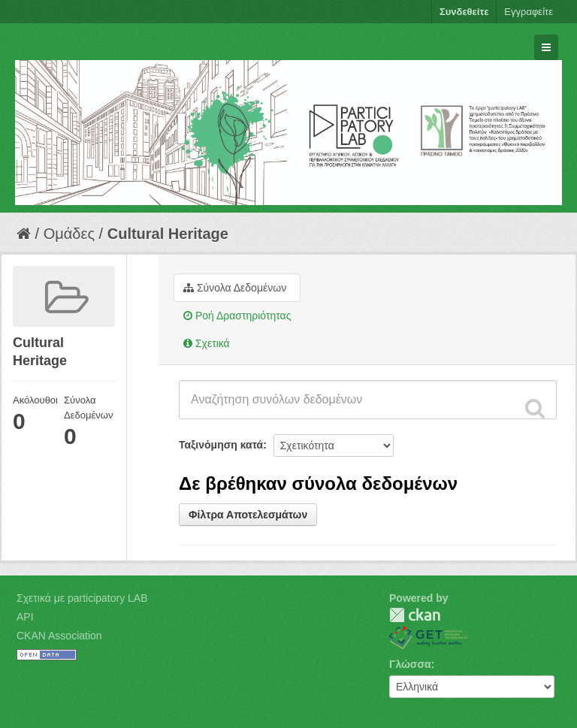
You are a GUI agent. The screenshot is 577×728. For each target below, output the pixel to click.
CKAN (415, 615)
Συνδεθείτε (464, 12)
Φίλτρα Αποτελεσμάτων (248, 515)
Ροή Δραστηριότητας (237, 316)
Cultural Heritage (168, 234)
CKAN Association (59, 636)
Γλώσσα (410, 664)
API (25, 617)
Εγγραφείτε (529, 12)
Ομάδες (69, 234)
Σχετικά (207, 343)
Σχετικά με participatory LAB (82, 598)
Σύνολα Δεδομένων (235, 288)
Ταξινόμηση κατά (221, 445)
